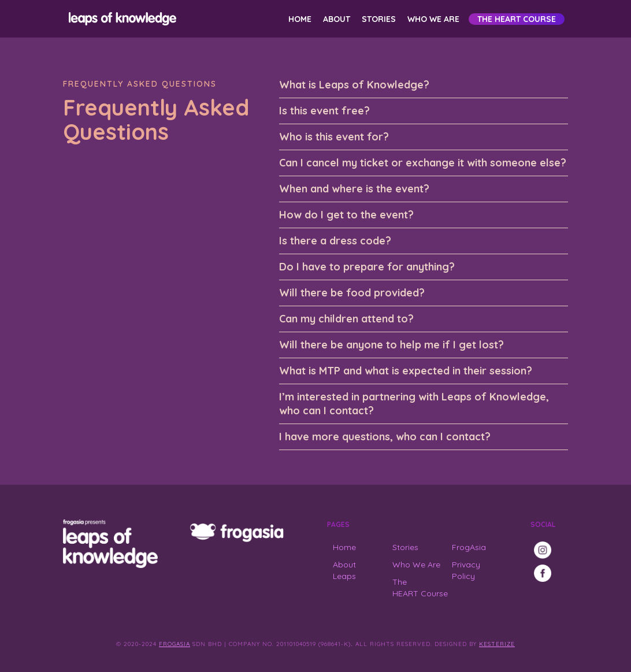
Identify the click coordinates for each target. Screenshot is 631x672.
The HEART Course (517, 19)
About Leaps (344, 570)
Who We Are (433, 19)
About (337, 19)
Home (300, 19)
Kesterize (497, 644)
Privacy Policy (466, 570)
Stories (379, 19)
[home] (120, 19)
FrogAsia (469, 547)
